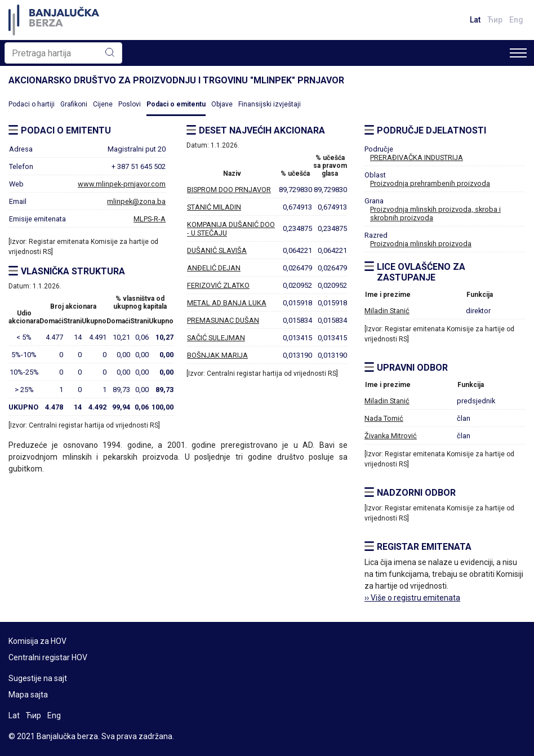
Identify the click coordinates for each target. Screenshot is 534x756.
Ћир (495, 20)
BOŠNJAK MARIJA (217, 355)
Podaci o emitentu (176, 104)
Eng (516, 20)
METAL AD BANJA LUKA (227, 303)
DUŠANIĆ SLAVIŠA (217, 250)
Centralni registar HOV (48, 657)
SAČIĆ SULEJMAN (216, 338)
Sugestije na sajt (38, 678)
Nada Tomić (384, 418)
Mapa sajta (28, 695)
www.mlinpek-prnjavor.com (122, 184)
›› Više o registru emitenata (412, 598)
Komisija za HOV (37, 641)
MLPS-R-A (150, 219)
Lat (475, 20)
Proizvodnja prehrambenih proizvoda (430, 183)
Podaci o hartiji (32, 104)
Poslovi (130, 104)
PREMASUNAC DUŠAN (223, 320)
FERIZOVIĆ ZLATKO (218, 285)
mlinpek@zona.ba (136, 201)
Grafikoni (74, 104)
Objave (222, 104)
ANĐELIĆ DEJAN (214, 268)
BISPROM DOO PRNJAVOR (229, 190)
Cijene (103, 104)
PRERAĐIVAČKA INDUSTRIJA (417, 157)
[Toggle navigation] (518, 53)
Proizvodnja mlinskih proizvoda (421, 244)
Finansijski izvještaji (270, 104)
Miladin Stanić (387, 311)
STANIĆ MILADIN (214, 207)
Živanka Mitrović (391, 436)
